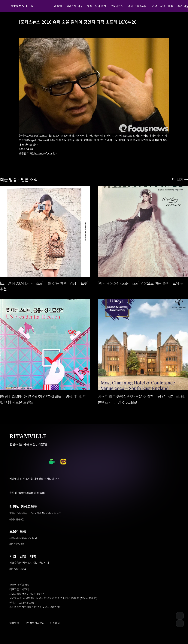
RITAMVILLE (21, 6)
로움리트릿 (18, 531)
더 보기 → (180, 179)
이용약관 (14, 623)
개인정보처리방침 (35, 623)
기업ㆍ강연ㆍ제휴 (23, 556)
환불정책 (55, 623)
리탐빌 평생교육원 (23, 507)
